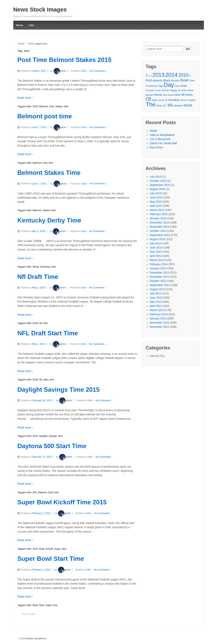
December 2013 (160, 273)
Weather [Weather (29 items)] (178, 106)
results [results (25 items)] (161, 100)
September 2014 (160, 235)
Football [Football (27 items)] (150, 90)
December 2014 (160, 222)
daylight (43, 436)
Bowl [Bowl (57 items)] (184, 80)
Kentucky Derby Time (49, 220)
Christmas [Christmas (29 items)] (151, 86)
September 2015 (160, 185)
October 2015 (158, 181)
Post (52, 106)
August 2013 (158, 289)
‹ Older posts (28, 614)
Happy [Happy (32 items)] (173, 90)
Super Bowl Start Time (51, 559)
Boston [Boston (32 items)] (176, 81)
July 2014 (156, 243)
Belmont (43, 106)
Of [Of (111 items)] (148, 99)
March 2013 (157, 310)
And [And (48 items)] (149, 80)
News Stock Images (40, 10)
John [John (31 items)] (184, 90)
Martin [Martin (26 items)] (190, 90)
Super (57, 549)
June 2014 (156, 248)
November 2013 (160, 277)
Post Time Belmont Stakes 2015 (65, 60)
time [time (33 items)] (159, 106)
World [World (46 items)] (188, 105)
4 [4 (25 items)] (151, 76)
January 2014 (158, 268)
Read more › (25, 98)
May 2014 (156, 252)
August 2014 (158, 239)
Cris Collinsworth (160, 139)
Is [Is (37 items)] (179, 90)
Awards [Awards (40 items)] (158, 80)
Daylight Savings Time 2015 (59, 390)
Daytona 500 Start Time (52, 446)
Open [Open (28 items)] (155, 100)
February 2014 (159, 264)
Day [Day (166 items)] (169, 85)
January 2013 (158, 318)
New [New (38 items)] (177, 95)
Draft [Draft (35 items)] (184, 86)
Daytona (42, 492)
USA (31, 25)
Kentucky (45, 267)
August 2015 (158, 189)
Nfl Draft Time (38, 277)
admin (60, 71)
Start (46, 380)
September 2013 (160, 285)
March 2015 (157, 210)
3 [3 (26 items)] (149, 76)
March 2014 (157, 260)
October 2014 (158, 231)
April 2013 (156, 306)
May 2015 (156, 202)
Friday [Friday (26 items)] (158, 90)
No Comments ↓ (98, 71)
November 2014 (160, 227)
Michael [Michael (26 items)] (150, 95)
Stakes (59, 106)
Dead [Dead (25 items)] (177, 86)
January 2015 (158, 218)
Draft (35, 323)
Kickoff (49, 549)
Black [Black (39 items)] (167, 80)
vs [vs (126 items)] (170, 105)
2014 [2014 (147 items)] (172, 75)
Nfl (41, 323)
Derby (36, 267)
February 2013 (159, 314)
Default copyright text (36, 638)
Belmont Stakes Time (49, 173)
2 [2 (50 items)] (147, 75)
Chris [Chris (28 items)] (192, 81)
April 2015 (156, 206)
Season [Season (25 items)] (184, 100)
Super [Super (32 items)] (192, 100)
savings (53, 436)
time (66, 106)
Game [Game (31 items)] (165, 90)
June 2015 (156, 197)
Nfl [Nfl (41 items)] (183, 95)
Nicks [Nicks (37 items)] (189, 95)
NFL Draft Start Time (48, 333)
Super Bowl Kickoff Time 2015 (62, 502)
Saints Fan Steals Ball (163, 143)
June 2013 (156, 298)
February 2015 (159, 214)
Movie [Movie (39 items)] (158, 95)
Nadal (153, 131)
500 (35, 492)
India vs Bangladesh (162, 135)
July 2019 (156, 177)
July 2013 (156, 293)
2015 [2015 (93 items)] (183, 75)
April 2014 (156, 256)
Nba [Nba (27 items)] (165, 95)
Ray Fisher (156, 147)
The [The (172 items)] (151, 104)
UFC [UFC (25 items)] (164, 106)
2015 (35, 106)
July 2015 (156, 193)
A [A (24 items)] (190, 76)
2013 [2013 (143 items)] (158, 75)
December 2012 (160, 323)
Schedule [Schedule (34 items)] (174, 100)
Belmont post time (45, 116)
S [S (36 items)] (166, 100)
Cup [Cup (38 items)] (160, 86)
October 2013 (158, 281)
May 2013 (156, 302)
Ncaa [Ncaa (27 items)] (171, 95)
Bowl (42, 549)
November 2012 (160, 327)
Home (19, 25)
